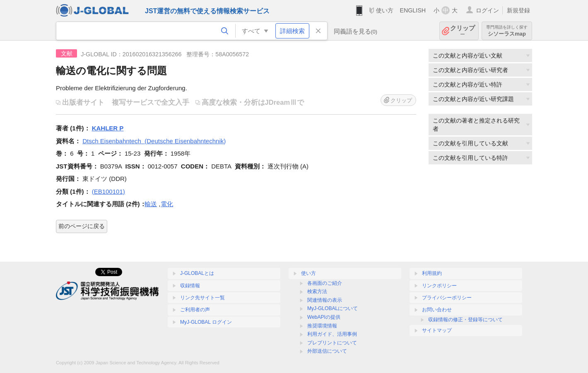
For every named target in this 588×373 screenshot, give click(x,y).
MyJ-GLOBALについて (333, 308)
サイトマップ (437, 330)
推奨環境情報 (322, 326)
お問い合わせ (437, 310)
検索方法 (317, 291)
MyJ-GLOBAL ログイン (206, 322)
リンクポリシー (439, 286)
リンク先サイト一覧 (202, 298)
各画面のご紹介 (325, 283)
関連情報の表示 (325, 300)
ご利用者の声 (195, 310)
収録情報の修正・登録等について (465, 320)
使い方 (385, 10)
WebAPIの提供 (324, 317)
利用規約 (432, 273)
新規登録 (518, 10)
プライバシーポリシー (447, 298)
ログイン (487, 10)
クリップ (463, 31)
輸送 (151, 204)
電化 (167, 204)
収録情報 (190, 286)
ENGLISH (413, 10)
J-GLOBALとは (197, 273)
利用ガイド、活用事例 (332, 334)
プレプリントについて (332, 343)
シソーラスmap (507, 31)
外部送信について (327, 351)
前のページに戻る (82, 226)
